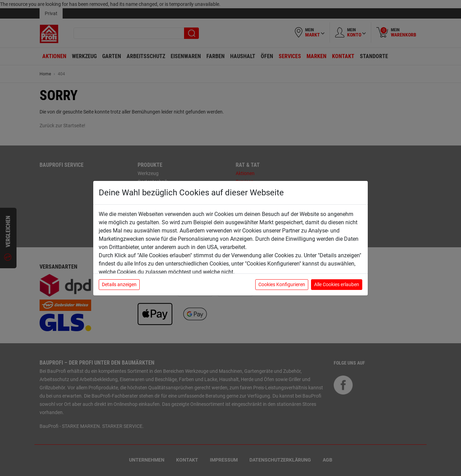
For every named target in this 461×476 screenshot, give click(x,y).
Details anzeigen (119, 284)
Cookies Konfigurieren (282, 284)
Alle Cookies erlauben (337, 284)
